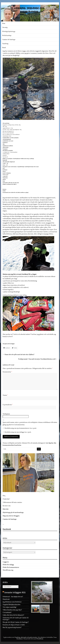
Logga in (6, 562)
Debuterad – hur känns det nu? (13, 597)
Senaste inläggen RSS (15, 592)
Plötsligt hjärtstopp (9, 32)
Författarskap (7, 36)
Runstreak (6, 599)
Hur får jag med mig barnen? (12, 627)
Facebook (7, 529)
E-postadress (8, 405)
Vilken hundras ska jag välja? (12, 610)
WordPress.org (8, 570)
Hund (4, 48)
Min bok (6, 509)
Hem (4, 23)
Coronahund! (7, 612)
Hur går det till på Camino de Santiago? (16, 622)
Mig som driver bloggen (11, 516)
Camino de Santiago (9, 40)
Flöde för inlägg (8, 565)
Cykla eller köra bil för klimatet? (13, 615)
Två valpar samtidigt (9, 607)
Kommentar (7, 372)
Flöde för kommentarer (11, 567)
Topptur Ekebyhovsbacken (11, 605)
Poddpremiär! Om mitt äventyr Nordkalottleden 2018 (38, 359)
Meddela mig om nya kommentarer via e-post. (21, 428)
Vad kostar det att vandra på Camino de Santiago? (16, 619)
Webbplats (6, 414)
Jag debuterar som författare (12, 602)
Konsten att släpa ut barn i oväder (14, 625)
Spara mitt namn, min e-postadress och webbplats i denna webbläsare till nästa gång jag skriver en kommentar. (30, 424)
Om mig (5, 27)
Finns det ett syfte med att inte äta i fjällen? (19, 355)
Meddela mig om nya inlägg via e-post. (18, 432)
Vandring (5, 44)
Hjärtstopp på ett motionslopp (13, 513)
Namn (5, 395)
